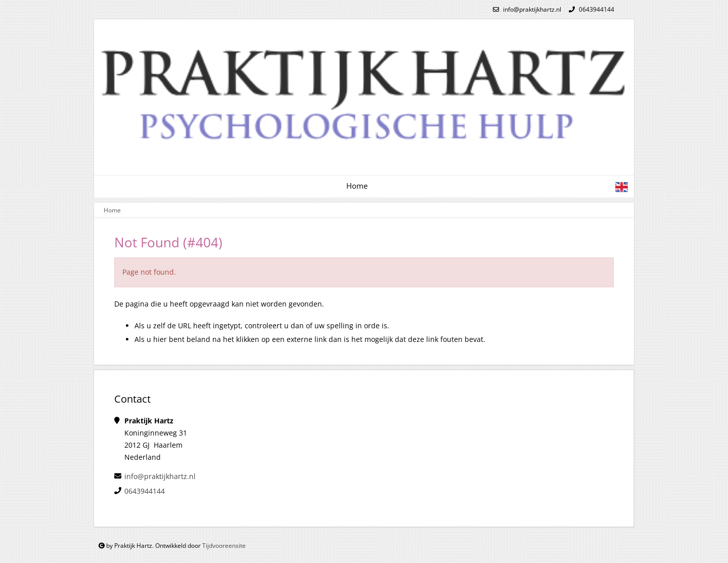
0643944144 (590, 9)
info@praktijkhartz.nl (526, 9)
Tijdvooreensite (224, 546)
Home (357, 186)
